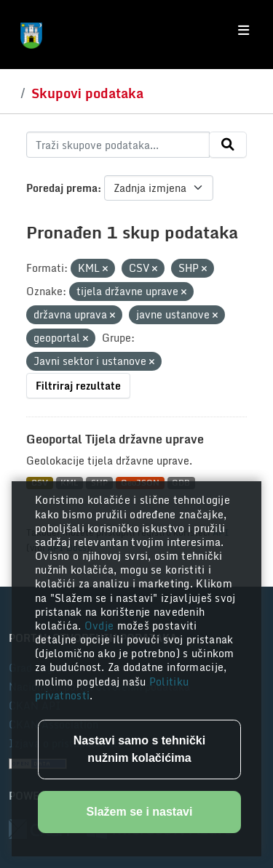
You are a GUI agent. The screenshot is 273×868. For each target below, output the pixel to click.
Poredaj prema (62, 188)
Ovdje (101, 626)
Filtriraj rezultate (78, 386)
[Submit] (228, 145)
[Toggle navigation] (244, 31)
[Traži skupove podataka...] (118, 145)
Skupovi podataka (87, 93)
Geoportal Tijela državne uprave (115, 439)
